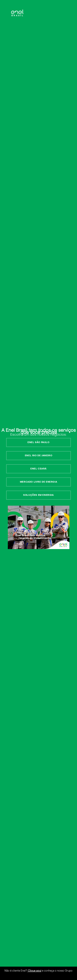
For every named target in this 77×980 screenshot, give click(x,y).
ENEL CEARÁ (38, 469)
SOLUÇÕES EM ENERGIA (38, 495)
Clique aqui (34, 971)
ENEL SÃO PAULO (38, 442)
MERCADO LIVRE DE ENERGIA (38, 482)
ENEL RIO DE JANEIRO (38, 455)
